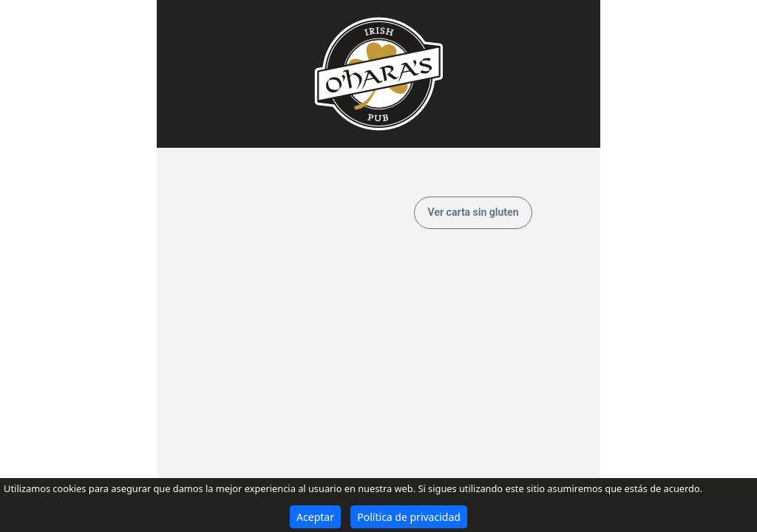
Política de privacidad (409, 517)
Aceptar (315, 517)
